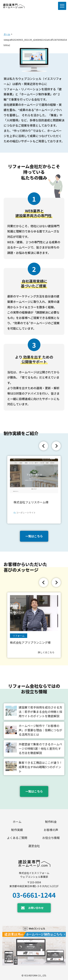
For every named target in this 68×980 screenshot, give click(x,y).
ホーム (7, 34)
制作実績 (17, 830)
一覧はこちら (34, 536)
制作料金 (51, 822)
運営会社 (34, 846)
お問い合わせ (36, 908)
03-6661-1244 (34, 895)
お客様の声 (51, 830)
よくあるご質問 (17, 838)
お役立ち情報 (51, 838)
